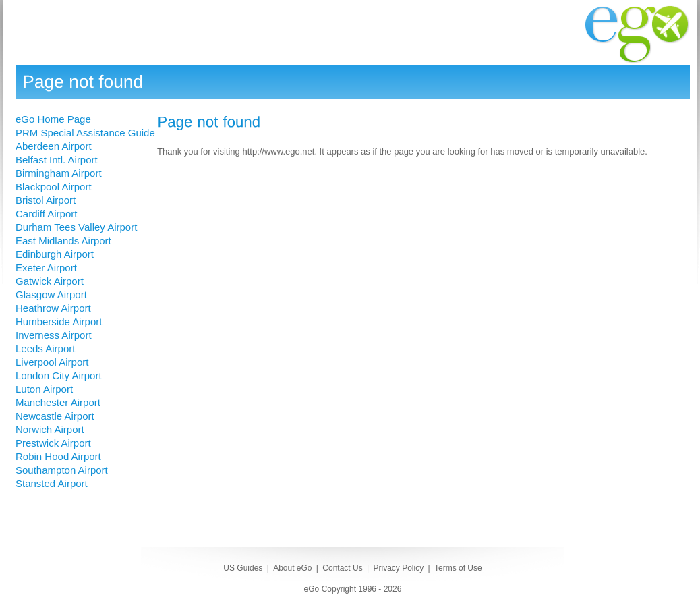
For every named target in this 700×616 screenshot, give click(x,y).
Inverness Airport (54, 335)
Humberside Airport (59, 321)
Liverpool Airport (52, 362)
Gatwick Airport (50, 281)
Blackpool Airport (54, 187)
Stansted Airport (52, 483)
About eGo (292, 568)
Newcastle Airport (55, 416)
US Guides (243, 568)
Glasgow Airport (51, 295)
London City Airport (59, 375)
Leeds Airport (45, 348)
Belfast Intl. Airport (57, 160)
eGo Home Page (53, 119)
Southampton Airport (62, 470)
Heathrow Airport (53, 308)
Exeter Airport (46, 268)
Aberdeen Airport (54, 146)
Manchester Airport (58, 402)
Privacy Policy (398, 568)
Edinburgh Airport (55, 254)
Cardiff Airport (46, 214)
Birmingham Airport (59, 173)
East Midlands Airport (63, 241)
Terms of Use (458, 568)
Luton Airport (44, 389)
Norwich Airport (50, 429)
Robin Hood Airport (58, 456)
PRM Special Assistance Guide (85, 133)
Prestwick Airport (53, 443)
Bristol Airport (46, 200)
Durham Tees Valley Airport (76, 227)
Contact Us (342, 568)
